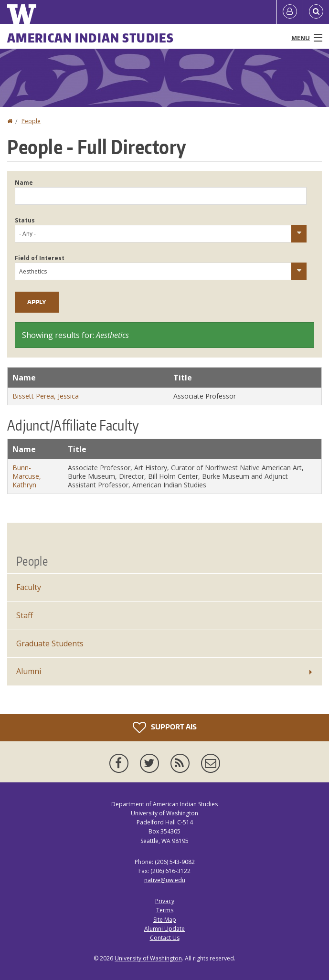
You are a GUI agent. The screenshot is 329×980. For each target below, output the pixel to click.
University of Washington (148, 958)
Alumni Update (164, 929)
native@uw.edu (165, 880)
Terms (165, 910)
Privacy (165, 901)
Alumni (29, 671)
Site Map (165, 920)
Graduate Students (50, 643)
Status (25, 220)
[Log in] (290, 12)
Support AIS (165, 727)
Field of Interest (40, 258)
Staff (25, 615)
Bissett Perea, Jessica (46, 396)
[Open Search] (316, 12)
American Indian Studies (90, 38)
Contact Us (165, 938)
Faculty (29, 587)
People (31, 121)
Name (24, 183)
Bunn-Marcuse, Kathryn (27, 476)
